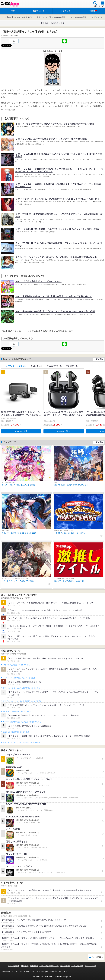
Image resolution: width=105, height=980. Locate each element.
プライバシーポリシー (49, 966)
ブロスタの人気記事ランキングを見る (16, 732)
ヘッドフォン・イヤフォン (15, 366)
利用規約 (25, 966)
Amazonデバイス (54, 366)
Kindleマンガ (36, 366)
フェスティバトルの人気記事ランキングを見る (19, 678)
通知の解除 (65, 966)
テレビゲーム (72, 366)
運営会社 (34, 966)
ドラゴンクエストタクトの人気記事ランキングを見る (21, 742)
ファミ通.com (77, 966)
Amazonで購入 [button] (21, 431)
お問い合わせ (13, 966)
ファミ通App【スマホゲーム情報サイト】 (18, 17)
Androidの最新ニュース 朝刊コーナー (89, 17)
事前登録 (44, 23)
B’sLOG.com (90, 966)
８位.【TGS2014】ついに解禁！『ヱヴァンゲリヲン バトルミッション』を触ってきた (58, 229)
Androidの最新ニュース (63, 17)
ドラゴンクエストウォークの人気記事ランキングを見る (22, 701)
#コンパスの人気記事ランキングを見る (16, 665)
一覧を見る (98, 359)
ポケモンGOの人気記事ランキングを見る (17, 711)
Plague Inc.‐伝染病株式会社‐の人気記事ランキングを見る (22, 722)
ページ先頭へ (97, 957)
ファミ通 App (10, 4)
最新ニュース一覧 (44, 17)
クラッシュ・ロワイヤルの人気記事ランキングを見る (21, 688)
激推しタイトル (58, 23)
